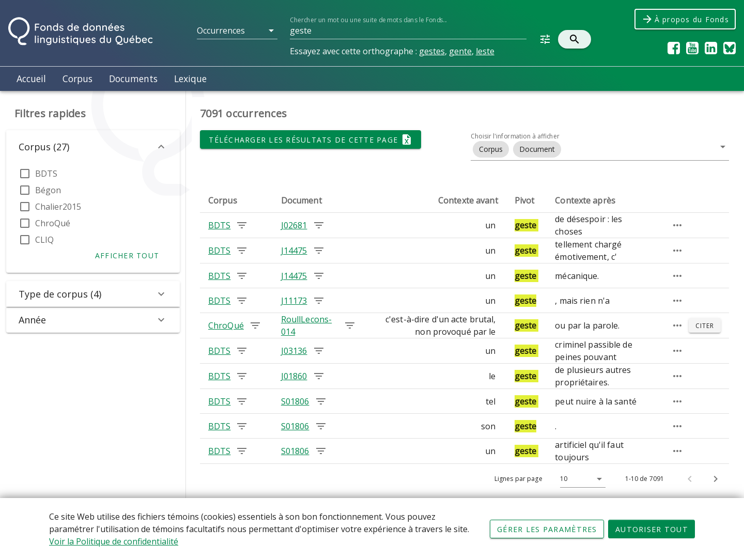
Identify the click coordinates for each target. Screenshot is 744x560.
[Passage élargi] (677, 225)
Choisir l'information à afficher (515, 136)
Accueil (31, 79)
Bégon (48, 190)
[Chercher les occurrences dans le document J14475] (319, 251)
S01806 (295, 401)
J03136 (294, 351)
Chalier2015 (58, 207)
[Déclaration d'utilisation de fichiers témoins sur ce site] (372, 529)
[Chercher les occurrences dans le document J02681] (319, 225)
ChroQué (53, 223)
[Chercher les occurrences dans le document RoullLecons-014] (350, 325)
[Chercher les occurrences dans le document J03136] (319, 351)
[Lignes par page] (580, 479)
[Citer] (705, 325)
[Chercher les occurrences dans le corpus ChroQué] (255, 325)
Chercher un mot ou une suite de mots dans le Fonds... (368, 20)
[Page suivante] (716, 479)
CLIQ (44, 240)
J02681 (294, 225)
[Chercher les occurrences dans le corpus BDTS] (242, 225)
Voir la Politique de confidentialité (114, 541)
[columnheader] (236, 200)
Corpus (78, 79)
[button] (237, 30)
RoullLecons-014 (306, 325)
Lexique (190, 79)
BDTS (46, 174)
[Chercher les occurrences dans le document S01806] (321, 401)
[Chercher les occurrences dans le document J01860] (319, 376)
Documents (133, 79)
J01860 (294, 376)
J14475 (294, 251)
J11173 (294, 301)
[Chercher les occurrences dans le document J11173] (319, 301)
